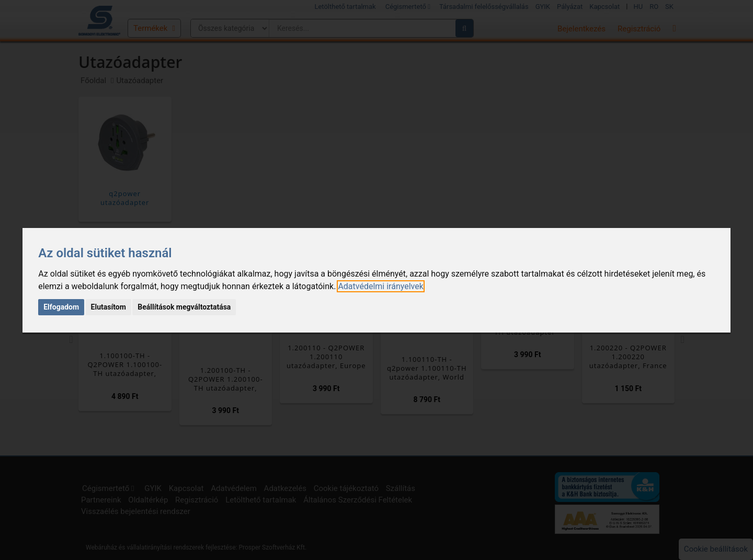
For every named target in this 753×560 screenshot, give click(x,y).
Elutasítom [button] (109, 307)
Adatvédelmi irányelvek (380, 286)
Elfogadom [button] (61, 307)
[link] (380, 286)
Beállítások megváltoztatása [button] (184, 307)
